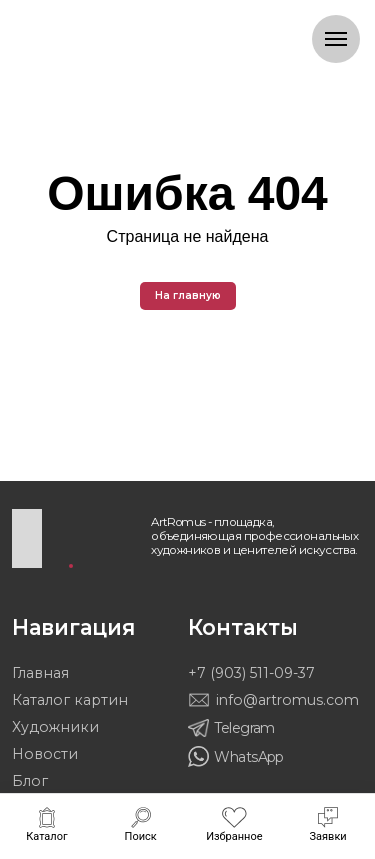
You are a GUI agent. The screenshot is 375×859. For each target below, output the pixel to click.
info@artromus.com (287, 700)
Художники (55, 727)
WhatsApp (248, 757)
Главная (40, 673)
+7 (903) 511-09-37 (251, 673)
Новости (45, 754)
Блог (30, 781)
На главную (188, 295)
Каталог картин (70, 700)
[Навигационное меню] (336, 39)
